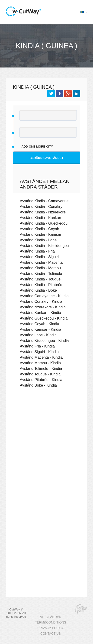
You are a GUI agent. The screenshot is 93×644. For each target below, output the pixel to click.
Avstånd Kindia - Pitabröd (41, 285)
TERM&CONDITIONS (51, 622)
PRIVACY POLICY (50, 628)
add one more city (37, 147)
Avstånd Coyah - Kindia (40, 324)
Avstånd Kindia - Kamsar (41, 234)
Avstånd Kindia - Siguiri (39, 257)
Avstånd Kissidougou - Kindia (44, 341)
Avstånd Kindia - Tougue (40, 279)
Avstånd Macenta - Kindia (41, 357)
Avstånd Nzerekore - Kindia (43, 307)
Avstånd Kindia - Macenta (41, 262)
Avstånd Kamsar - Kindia (41, 329)
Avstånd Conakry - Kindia (41, 301)
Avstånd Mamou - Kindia (40, 363)
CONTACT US (51, 634)
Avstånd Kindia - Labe (38, 240)
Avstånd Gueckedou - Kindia (44, 318)
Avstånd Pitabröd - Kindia (41, 380)
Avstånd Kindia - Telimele (41, 273)
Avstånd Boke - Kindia (38, 385)
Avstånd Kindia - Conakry (41, 206)
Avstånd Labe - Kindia (38, 335)
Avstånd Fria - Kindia (37, 346)
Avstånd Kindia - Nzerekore (43, 212)
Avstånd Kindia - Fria (37, 251)
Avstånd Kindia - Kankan (41, 218)
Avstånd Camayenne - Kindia (44, 296)
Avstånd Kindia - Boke (38, 290)
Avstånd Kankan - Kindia (41, 313)
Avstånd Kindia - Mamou (40, 268)
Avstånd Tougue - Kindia (40, 374)
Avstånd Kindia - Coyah (40, 229)
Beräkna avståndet (46, 158)
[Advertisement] (46, 446)
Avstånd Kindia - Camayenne (44, 201)
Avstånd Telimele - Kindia (41, 368)
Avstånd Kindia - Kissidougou (44, 246)
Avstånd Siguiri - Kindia (39, 352)
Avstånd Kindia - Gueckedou (44, 223)
